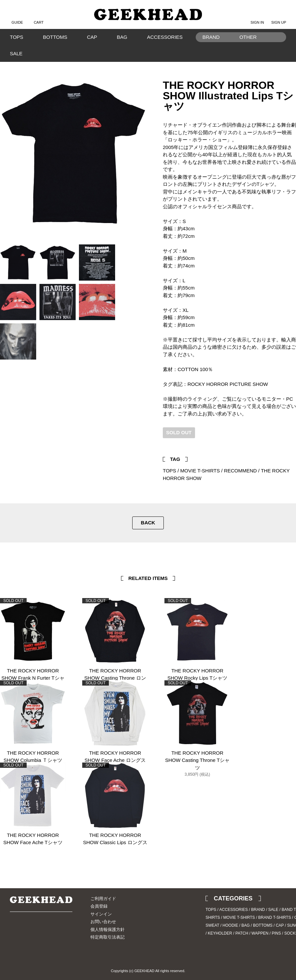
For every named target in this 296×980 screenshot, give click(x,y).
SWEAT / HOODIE (222, 925)
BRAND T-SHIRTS (275, 917)
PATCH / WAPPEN (252, 933)
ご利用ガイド (103, 899)
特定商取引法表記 (108, 937)
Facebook (291, 442)
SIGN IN (257, 17)
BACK (148, 523)
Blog (38, 930)
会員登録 (99, 906)
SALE (16, 53)
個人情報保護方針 (108, 930)
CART (39, 17)
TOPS (17, 37)
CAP (92, 37)
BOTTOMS (55, 37)
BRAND (258, 910)
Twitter (281, 442)
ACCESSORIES (165, 37)
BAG (122, 37)
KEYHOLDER (220, 933)
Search (278, 47)
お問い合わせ (103, 922)
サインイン (101, 914)
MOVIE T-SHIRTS (200, 471)
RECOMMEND (240, 471)
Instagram (26, 930)
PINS (276, 933)
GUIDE (17, 17)
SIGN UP (279, 17)
